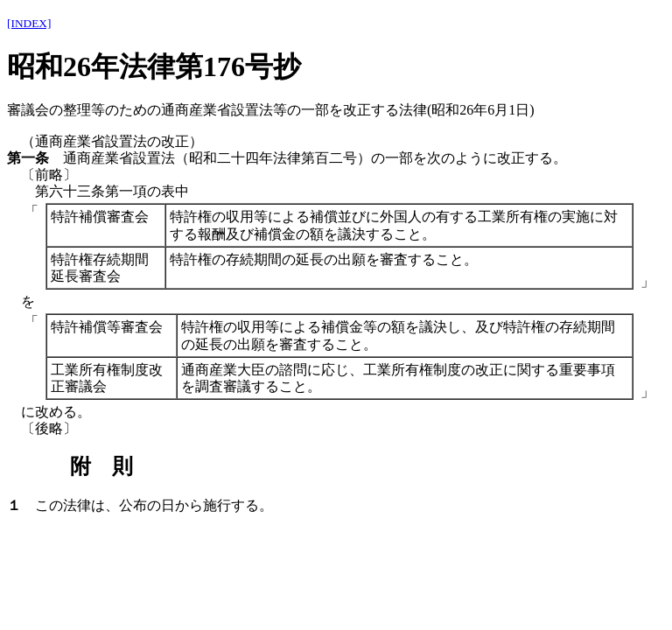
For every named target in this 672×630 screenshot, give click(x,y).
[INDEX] (29, 23)
